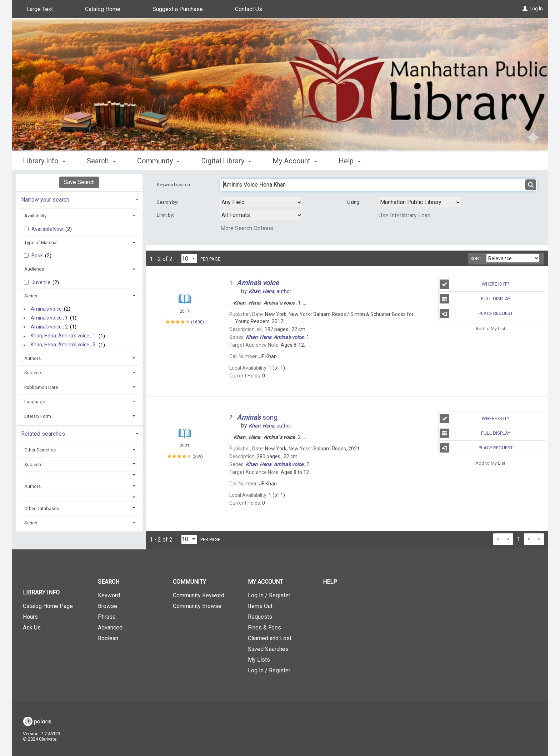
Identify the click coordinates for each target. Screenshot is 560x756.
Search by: (168, 202)
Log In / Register (269, 595)
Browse (107, 606)
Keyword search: (174, 185)
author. (270, 291)
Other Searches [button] (40, 450)
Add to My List (490, 328)
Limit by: (166, 215)
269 (198, 456)
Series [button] (31, 296)
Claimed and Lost (270, 638)
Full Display (475, 299)
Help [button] (349, 161)
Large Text (40, 9)
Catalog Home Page (48, 606)
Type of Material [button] (41, 243)
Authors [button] (32, 358)
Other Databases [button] (42, 508)
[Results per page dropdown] (189, 259)
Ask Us (32, 627)
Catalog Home (103, 9)
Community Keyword (199, 595)
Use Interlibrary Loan (404, 215)
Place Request (476, 313)
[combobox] (261, 202)
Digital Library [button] (226, 161)
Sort (476, 259)
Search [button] (101, 161)
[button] (79, 475)
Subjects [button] (33, 373)
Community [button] (158, 161)
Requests (260, 617)
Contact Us (249, 9)
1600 (197, 322)
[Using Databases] (420, 202)
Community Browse (197, 606)
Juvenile (41, 282)
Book (38, 256)
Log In (536, 9)
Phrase (107, 617)
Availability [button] (35, 216)
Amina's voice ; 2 (49, 327)
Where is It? (474, 284)
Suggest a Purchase (178, 9)
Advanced (110, 627)
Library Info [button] (44, 161)
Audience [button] (34, 269)
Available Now (48, 229)
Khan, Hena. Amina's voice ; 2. (64, 345)
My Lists (259, 660)
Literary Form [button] (38, 416)
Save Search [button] (79, 182)
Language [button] (35, 402)
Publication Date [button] (41, 387)
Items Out (260, 606)
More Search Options (247, 228)
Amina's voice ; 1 (49, 318)
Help (330, 582)
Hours (30, 617)
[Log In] (525, 9)
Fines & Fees (264, 627)
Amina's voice (46, 309)
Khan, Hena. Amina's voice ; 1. (64, 336)
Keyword (109, 595)
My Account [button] (295, 161)
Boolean (108, 638)
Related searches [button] (43, 434)
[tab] (79, 199)
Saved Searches (268, 649)
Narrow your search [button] (45, 200)
